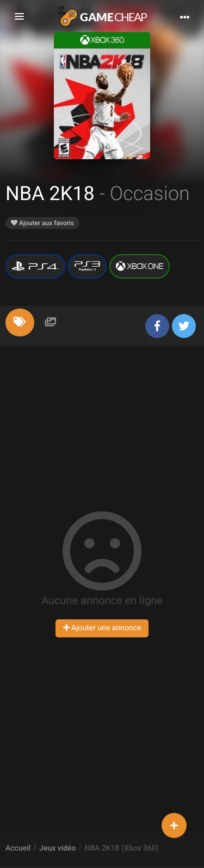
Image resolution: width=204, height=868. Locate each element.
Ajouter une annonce (102, 628)
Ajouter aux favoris (42, 223)
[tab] (20, 323)
